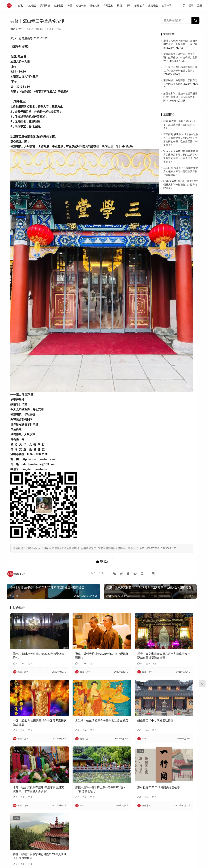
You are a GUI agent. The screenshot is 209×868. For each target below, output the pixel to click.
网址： (112, 831)
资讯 (21, 6)
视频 (120, 6)
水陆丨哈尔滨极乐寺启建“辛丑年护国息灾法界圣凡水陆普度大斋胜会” (32, 712)
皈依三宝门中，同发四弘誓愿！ (129, 652)
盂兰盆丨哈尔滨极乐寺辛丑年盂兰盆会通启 (81, 654)
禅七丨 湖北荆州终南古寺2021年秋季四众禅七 (32, 596)
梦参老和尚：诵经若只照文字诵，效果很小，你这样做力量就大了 (180, 57)
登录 (191, 6)
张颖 (166, 121)
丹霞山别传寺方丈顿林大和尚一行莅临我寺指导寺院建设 (181, 171)
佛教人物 (96, 6)
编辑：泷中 (16, 29)
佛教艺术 (140, 6)
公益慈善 (82, 6)
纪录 (129, 6)
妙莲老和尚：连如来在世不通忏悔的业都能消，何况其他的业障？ (180, 97)
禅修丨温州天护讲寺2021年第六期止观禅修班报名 (81, 596)
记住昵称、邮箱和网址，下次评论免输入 (35, 838)
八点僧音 (32, 6)
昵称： (18, 831)
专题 (71, 6)
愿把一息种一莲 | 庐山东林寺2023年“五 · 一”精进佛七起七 (79, 712)
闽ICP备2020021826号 (65, 863)
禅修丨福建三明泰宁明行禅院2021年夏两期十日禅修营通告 (31, 770)
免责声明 (168, 6)
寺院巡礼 (109, 6)
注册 (200, 6)
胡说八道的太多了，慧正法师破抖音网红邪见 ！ (179, 125)
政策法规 (154, 6)
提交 (144, 838)
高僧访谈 (46, 6)
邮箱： (66, 831)
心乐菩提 (60, 6)
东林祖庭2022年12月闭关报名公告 (128, 712)
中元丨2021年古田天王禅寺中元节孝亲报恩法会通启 (33, 654)
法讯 (60, 29)
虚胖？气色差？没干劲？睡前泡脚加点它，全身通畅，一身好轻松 (180, 44)
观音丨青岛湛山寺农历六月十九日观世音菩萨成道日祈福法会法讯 (129, 596)
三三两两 (168, 134)
